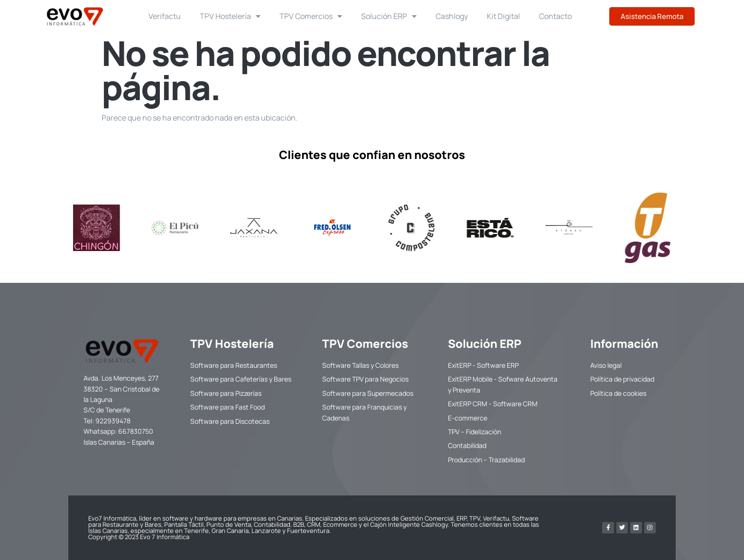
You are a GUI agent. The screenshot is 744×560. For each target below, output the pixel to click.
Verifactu (165, 16)
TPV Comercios (311, 16)
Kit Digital (503, 16)
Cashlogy (452, 16)
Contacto (555, 16)
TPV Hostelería (230, 16)
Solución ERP (389, 16)
